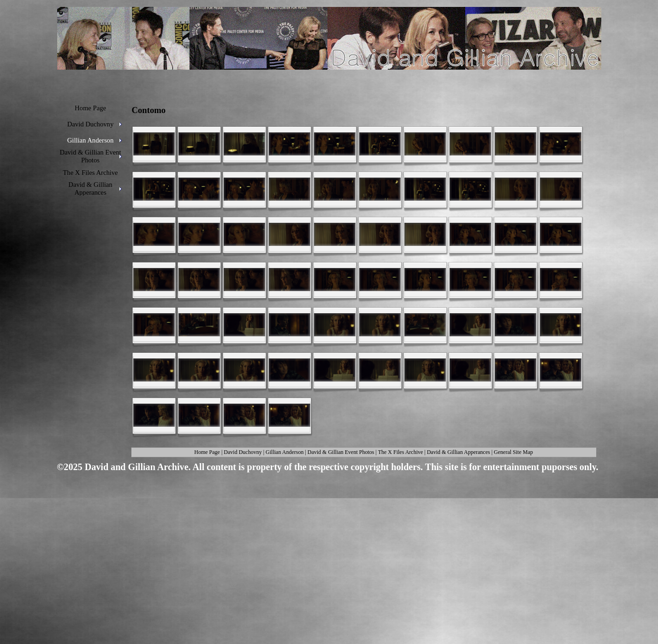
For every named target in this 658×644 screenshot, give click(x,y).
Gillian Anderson (285, 452)
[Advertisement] (326, 547)
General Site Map (513, 452)
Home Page (207, 452)
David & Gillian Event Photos (341, 452)
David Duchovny (243, 452)
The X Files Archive (401, 452)
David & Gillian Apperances (459, 452)
